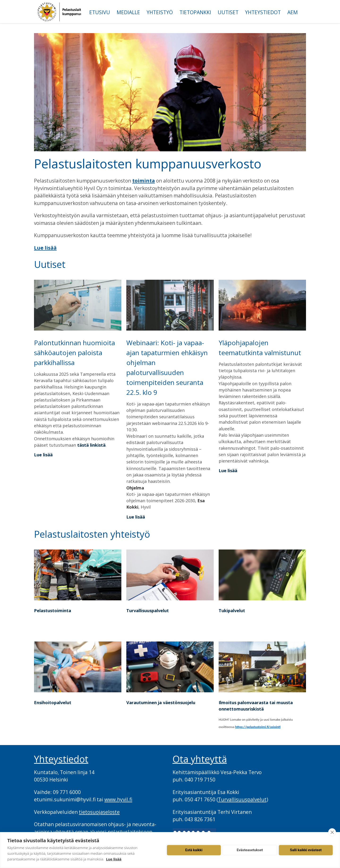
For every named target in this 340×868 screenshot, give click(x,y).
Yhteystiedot (263, 12)
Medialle (128, 12)
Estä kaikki (194, 850)
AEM (293, 12)
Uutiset (228, 12)
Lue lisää (45, 248)
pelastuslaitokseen (130, 832)
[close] (332, 832)
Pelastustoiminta (53, 611)
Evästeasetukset (250, 850)
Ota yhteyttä (200, 759)
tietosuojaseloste (99, 812)
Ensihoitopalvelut (53, 702)
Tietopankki (195, 12)
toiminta (144, 181)
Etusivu (100, 12)
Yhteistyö (160, 12)
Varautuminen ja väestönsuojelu (161, 702)
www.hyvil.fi (118, 799)
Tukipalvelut (232, 611)
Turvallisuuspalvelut (148, 611)
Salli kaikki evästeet (306, 850)
